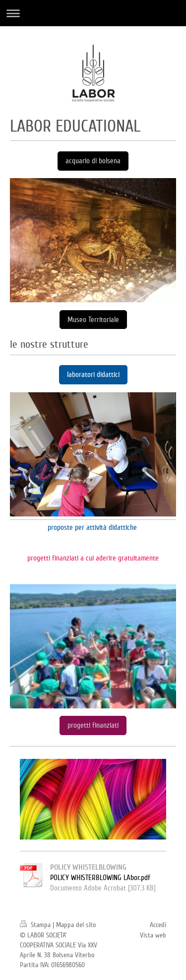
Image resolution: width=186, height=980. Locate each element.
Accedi (158, 925)
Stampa (36, 925)
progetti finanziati (93, 725)
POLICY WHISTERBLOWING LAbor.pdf (100, 878)
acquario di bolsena (93, 161)
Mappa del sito (76, 925)
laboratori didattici (93, 374)
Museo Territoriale (93, 320)
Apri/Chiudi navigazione (93, 13)
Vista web (153, 935)
